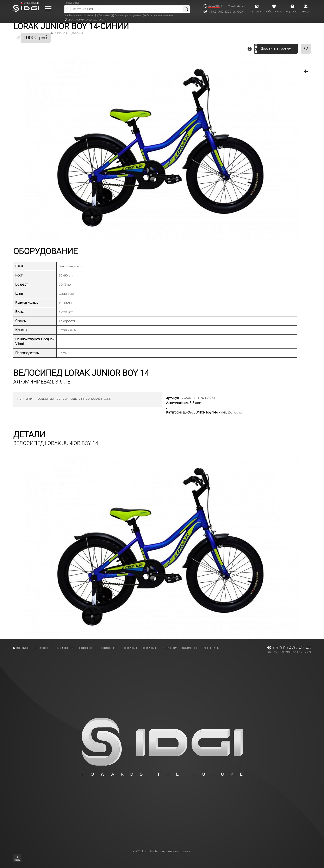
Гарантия (88, 648)
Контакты (212, 648)
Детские (77, 33)
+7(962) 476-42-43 (233, 6)
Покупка (130, 648)
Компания (43, 648)
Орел (76, 3)
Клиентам (169, 648)
